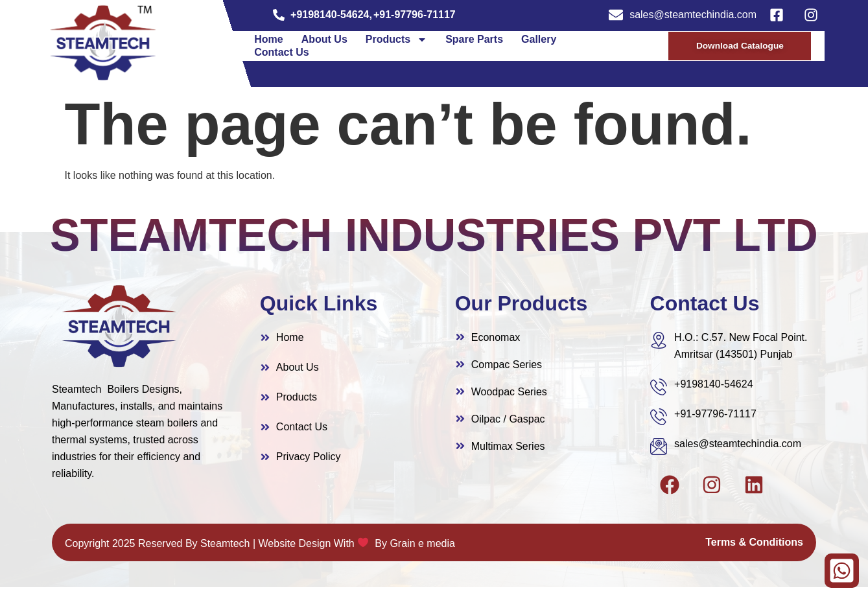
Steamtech (225, 549)
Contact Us (281, 55)
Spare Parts (474, 42)
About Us (324, 42)
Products (396, 43)
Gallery (539, 42)
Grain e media (422, 549)
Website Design (295, 549)
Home (268, 42)
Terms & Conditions (754, 548)
